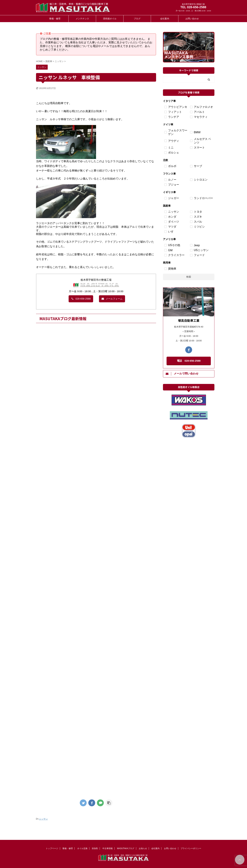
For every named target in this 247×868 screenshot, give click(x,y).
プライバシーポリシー (191, 848)
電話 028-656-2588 (189, 361)
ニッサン (43, 819)
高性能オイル (110, 19)
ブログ (137, 19)
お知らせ (143, 848)
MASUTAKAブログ (126, 848)
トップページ (52, 848)
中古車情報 (108, 848)
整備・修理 (55, 19)
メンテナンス (82, 19)
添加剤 (95, 848)
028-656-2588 (81, 299)
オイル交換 (82, 848)
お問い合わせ (192, 19)
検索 (189, 277)
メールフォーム (112, 299)
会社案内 (165, 19)
